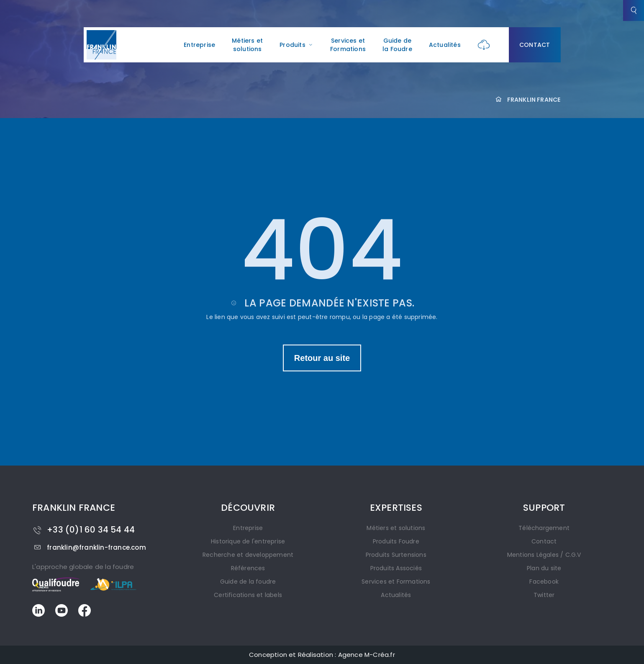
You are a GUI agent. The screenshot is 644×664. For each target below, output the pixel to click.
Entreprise (199, 45)
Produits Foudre (396, 541)
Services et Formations (348, 45)
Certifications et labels (248, 595)
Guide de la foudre (248, 582)
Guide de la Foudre (397, 45)
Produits (296, 45)
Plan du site (544, 568)
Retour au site (322, 358)
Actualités (445, 45)
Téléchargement (544, 528)
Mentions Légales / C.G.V (544, 555)
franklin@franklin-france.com (89, 547)
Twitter (544, 595)
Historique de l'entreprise (248, 541)
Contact (535, 45)
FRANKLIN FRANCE (534, 100)
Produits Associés (396, 568)
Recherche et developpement (248, 555)
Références (248, 568)
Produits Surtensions (396, 555)
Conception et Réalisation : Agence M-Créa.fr (322, 655)
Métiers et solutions (247, 45)
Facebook (544, 582)
